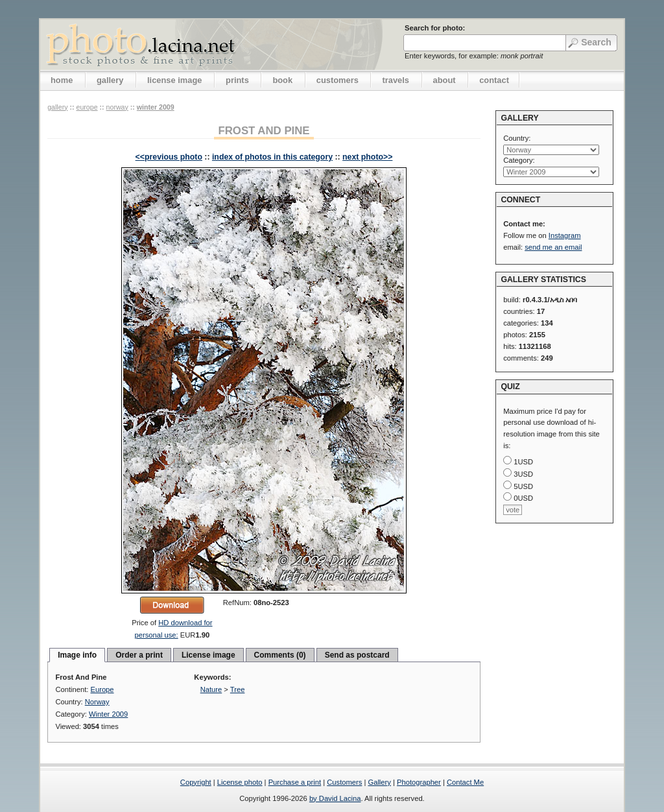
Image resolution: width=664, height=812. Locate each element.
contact (494, 80)
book (282, 80)
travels (396, 80)
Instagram (565, 235)
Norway (117, 107)
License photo (240, 782)
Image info (77, 655)
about (445, 80)
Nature (211, 689)
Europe (87, 107)
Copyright (196, 782)
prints (237, 80)
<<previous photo (169, 157)
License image (208, 655)
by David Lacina (335, 798)
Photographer (419, 782)
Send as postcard (357, 655)
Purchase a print (295, 782)
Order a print (139, 655)
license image (174, 80)
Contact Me (465, 782)
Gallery (379, 782)
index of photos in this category (272, 157)
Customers (344, 782)
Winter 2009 (156, 107)
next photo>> (367, 157)
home (62, 80)
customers (338, 80)
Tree (238, 689)
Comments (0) (280, 655)
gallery (110, 80)
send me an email (553, 247)
